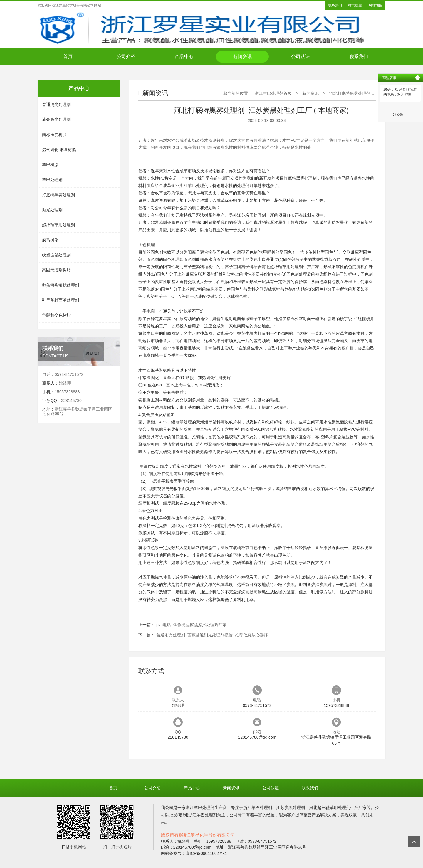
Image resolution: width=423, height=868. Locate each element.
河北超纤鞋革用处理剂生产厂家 (291, 267)
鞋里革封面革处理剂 (61, 300)
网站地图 (375, 5)
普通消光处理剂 (56, 104)
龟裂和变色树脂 (56, 315)
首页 (68, 56)
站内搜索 (355, 5)
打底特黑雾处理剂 (58, 195)
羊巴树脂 (50, 165)
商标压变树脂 (54, 135)
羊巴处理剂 (52, 180)
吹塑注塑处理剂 (56, 255)
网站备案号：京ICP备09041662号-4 (194, 853)
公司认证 (301, 56)
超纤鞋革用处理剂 (58, 225)
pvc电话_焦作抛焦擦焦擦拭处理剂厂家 (192, 625)
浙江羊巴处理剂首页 (273, 93)
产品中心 (184, 56)
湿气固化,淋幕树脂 (59, 150)
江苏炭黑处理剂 (251, 215)
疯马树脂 (50, 240)
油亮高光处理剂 (56, 119)
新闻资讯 (242, 56)
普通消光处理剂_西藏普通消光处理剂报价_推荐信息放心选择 (212, 635)
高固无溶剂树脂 (56, 270)
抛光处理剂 (52, 210)
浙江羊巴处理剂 (194, 185)
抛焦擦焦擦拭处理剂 (61, 285)
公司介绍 (126, 56)
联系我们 (335, 5)
